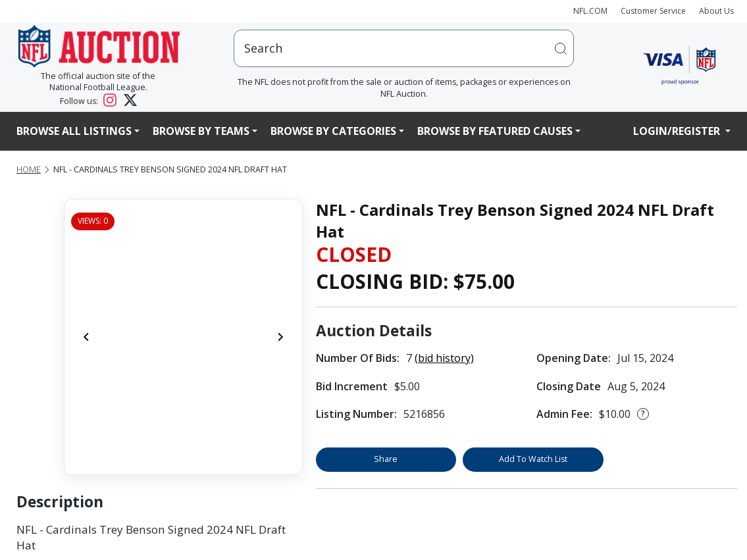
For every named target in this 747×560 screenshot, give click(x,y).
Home (29, 169)
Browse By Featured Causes (495, 131)
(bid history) (444, 358)
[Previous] (86, 337)
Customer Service (653, 11)
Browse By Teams (201, 131)
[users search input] (404, 48)
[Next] (280, 337)
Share (386, 459)
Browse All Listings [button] (74, 131)
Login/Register (678, 131)
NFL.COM (590, 11)
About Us (716, 11)
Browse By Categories (333, 131)
